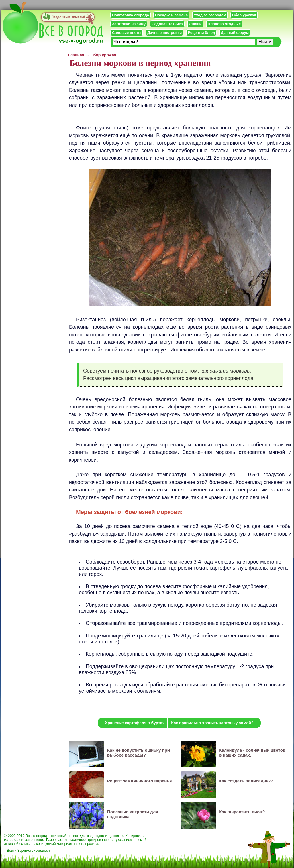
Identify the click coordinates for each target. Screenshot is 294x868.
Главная (76, 55)
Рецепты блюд (201, 33)
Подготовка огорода (130, 15)
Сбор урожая (244, 15)
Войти (12, 851)
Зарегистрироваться (33, 851)
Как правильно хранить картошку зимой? (212, 723)
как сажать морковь (225, 371)
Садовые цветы (127, 33)
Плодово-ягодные (224, 24)
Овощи (195, 24)
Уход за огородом (210, 15)
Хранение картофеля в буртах (135, 723)
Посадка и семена (171, 15)
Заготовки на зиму (129, 24)
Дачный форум (235, 33)
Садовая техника (167, 24)
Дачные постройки (165, 33)
